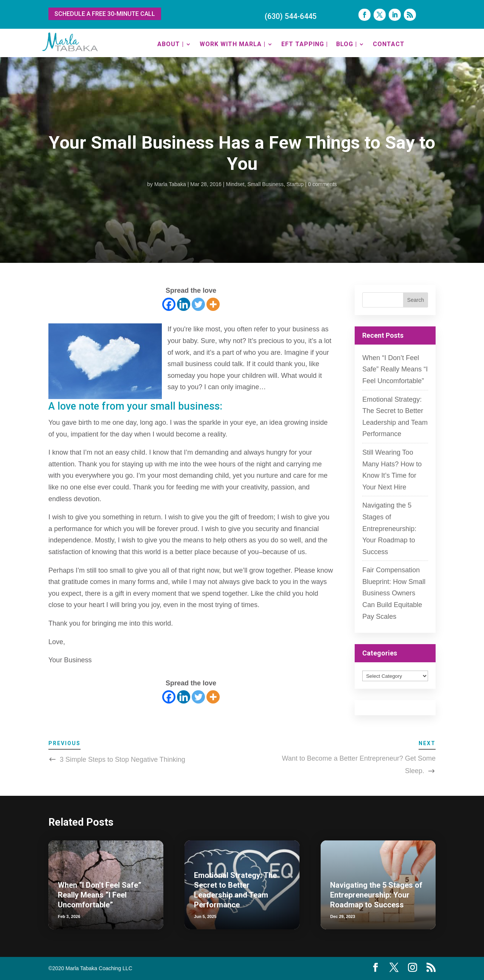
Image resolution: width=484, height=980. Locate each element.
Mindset (235, 184)
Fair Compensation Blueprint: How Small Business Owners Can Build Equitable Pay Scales (394, 593)
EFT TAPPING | (305, 44)
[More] (213, 304)
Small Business (265, 184)
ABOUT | (171, 44)
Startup (295, 184)
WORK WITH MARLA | (233, 44)
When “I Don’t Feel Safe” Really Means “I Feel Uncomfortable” (395, 369)
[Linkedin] (184, 304)
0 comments (323, 184)
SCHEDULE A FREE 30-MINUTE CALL (105, 14)
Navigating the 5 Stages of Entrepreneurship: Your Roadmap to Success (389, 528)
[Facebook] (169, 304)
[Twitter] (198, 304)
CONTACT (389, 44)
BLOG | (347, 44)
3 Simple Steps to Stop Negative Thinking (123, 759)
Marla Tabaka (170, 184)
